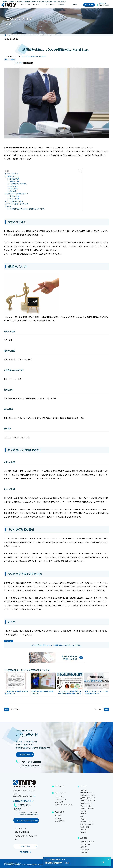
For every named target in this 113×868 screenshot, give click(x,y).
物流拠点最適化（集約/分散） (65, 805)
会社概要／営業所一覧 (87, 842)
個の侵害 (13, 191)
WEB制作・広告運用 (87, 822)
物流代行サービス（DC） (88, 808)
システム (83, 811)
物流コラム (84, 847)
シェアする (19, 63)
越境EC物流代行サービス (88, 798)
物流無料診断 (85, 827)
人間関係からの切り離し (19, 184)
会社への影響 (15, 199)
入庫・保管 (84, 790)
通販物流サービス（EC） (88, 795)
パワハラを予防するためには (17, 204)
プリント (83, 819)
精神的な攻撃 (15, 181)
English (102, 3)
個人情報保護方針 (23, 832)
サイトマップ (21, 828)
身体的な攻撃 (15, 179)
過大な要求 (14, 186)
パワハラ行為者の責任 (15, 201)
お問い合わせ (89, 5)
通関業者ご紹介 (85, 830)
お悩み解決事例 (60, 821)
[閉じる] (109, 859)
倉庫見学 (83, 832)
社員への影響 (15, 196)
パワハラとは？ (12, 174)
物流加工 (83, 814)
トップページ (59, 786)
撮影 (82, 816)
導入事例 (58, 818)
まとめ (9, 206)
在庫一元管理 (59, 802)
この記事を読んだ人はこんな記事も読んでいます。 (28, 209)
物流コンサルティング (87, 824)
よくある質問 (85, 849)
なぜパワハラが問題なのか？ (17, 194)
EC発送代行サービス (87, 793)
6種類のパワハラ (13, 176)
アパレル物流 (59, 797)
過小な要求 (14, 189)
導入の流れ (59, 816)
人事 (6, 60)
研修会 (13, 60)
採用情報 (74, 5)
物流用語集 (84, 852)
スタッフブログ (85, 844)
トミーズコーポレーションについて (34, 56)
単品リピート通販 (86, 806)
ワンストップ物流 (61, 799)
